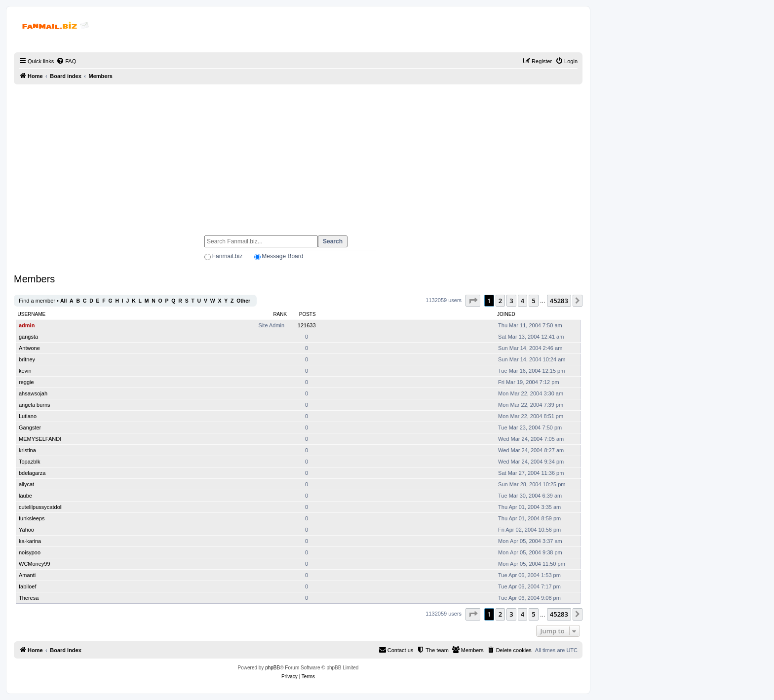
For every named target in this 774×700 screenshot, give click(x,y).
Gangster (30, 428)
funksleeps (32, 518)
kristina (27, 450)
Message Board (282, 256)
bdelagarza (32, 473)
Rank (280, 314)
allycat (26, 484)
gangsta (28, 337)
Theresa (29, 598)
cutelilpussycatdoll (41, 507)
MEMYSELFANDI (40, 439)
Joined (506, 314)
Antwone (29, 348)
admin (27, 325)
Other (243, 301)
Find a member (37, 301)
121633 (307, 325)
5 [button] (533, 301)
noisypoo (30, 552)
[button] (473, 301)
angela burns (35, 405)
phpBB (272, 668)
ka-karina (30, 541)
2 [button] (500, 301)
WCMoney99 (35, 564)
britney (27, 359)
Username (32, 314)
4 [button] (522, 301)
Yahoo (26, 530)
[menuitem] (66, 61)
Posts (308, 314)
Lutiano (28, 416)
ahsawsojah (33, 393)
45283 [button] (559, 301)
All (63, 301)
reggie (26, 382)
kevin (25, 371)
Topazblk (29, 462)
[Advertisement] (298, 156)
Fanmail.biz (227, 256)
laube (25, 496)
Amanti (27, 575)
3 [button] (511, 301)
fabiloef (27, 586)
